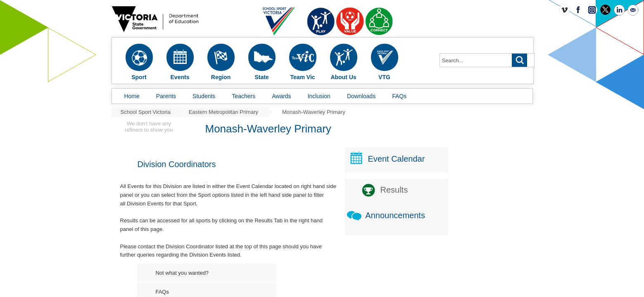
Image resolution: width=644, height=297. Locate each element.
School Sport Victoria (146, 112)
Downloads (361, 96)
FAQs (399, 96)
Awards (281, 96)
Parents (166, 96)
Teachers (244, 96)
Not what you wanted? (245, 261)
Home (132, 96)
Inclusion (319, 96)
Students (204, 96)
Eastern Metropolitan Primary (223, 112)
